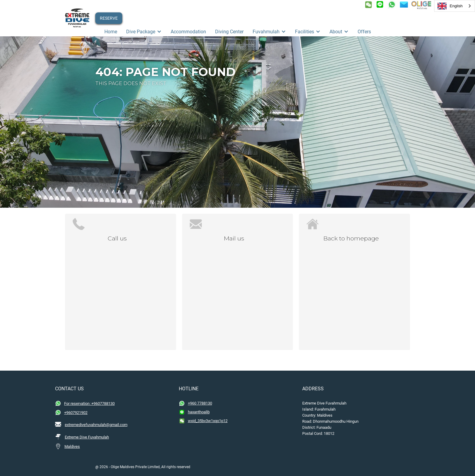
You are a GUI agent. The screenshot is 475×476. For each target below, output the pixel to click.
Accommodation (188, 32)
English (450, 6)
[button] (144, 32)
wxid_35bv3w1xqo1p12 (208, 421)
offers (364, 32)
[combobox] (455, 6)
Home (111, 32)
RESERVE (109, 18)
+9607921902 (76, 413)
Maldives (72, 446)
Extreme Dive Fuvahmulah (87, 437)
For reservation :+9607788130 (89, 403)
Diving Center (229, 32)
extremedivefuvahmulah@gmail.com (96, 425)
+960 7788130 (200, 403)
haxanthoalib (199, 412)
